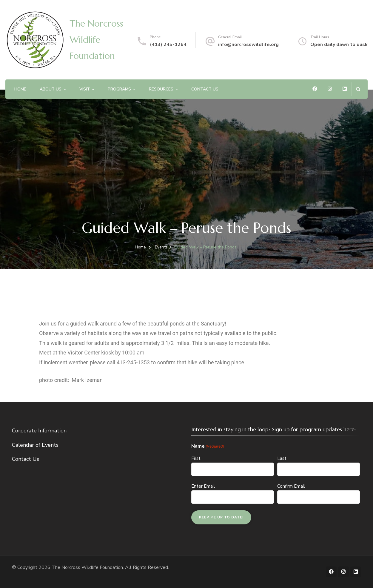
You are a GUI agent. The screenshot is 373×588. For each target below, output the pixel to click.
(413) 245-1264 (168, 44)
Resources (161, 89)
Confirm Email (291, 486)
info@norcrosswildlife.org (248, 44)
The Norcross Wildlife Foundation (96, 40)
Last (282, 458)
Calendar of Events (35, 445)
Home (20, 89)
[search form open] (358, 89)
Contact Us (205, 89)
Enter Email (203, 486)
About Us (51, 89)
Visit (85, 89)
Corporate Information (39, 431)
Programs (119, 89)
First (196, 458)
